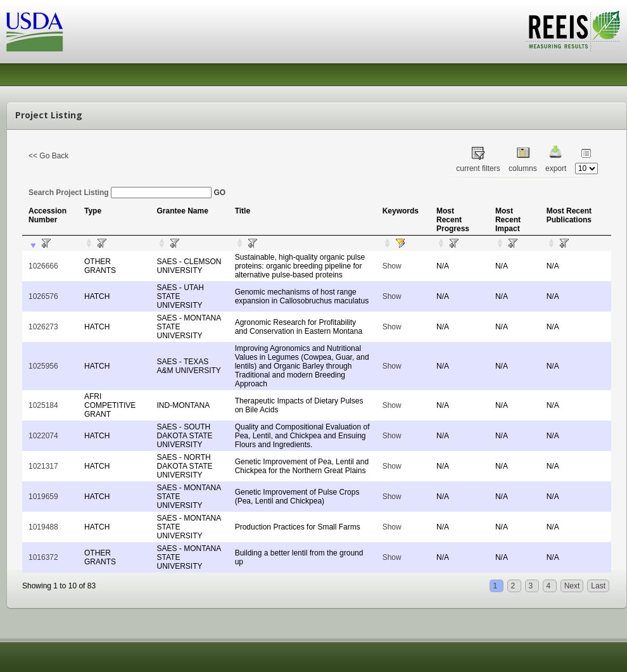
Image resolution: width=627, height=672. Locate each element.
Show (392, 266)
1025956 (43, 366)
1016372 (43, 557)
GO (219, 193)
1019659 (43, 497)
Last (598, 586)
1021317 (43, 466)
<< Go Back (48, 156)
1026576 (43, 296)
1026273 (43, 327)
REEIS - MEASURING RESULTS (573, 31)
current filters (478, 168)
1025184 (43, 405)
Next (572, 586)
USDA (35, 32)
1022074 (43, 436)
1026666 (43, 266)
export (556, 168)
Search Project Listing (120, 193)
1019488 (43, 527)
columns (523, 168)
